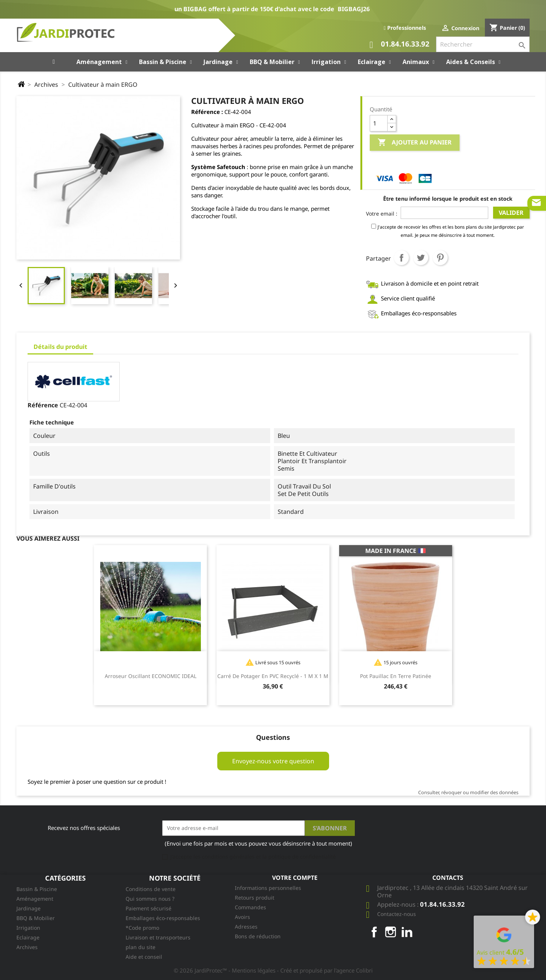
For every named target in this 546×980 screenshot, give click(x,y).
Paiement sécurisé (149, 908)
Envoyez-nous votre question (273, 761)
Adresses (246, 927)
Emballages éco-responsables (163, 918)
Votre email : (382, 214)
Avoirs (242, 917)
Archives (27, 947)
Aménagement (35, 899)
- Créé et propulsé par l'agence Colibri (325, 970)
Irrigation (28, 928)
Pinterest (440, 258)
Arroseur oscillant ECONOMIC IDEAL (151, 676)
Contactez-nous (397, 914)
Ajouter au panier (415, 143)
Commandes (250, 907)
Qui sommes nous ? (150, 899)
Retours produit (255, 898)
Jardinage (29, 908)
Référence (43, 405)
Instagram (391, 932)
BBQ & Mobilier (36, 918)
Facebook (374, 932)
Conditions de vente (151, 889)
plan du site (141, 947)
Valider (511, 213)
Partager (401, 258)
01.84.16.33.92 (400, 45)
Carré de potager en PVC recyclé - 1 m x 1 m (273, 676)
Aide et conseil (144, 957)
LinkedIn (407, 932)
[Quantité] (379, 123)
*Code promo (142, 928)
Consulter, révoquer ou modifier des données (468, 792)
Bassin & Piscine (37, 889)
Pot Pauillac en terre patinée (396, 676)
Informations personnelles (268, 888)
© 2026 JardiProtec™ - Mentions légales (225, 970)
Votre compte (295, 878)
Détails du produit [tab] (60, 347)
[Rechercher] (483, 44)
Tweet (421, 258)
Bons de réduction (258, 936)
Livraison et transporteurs (158, 937)
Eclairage (28, 937)
